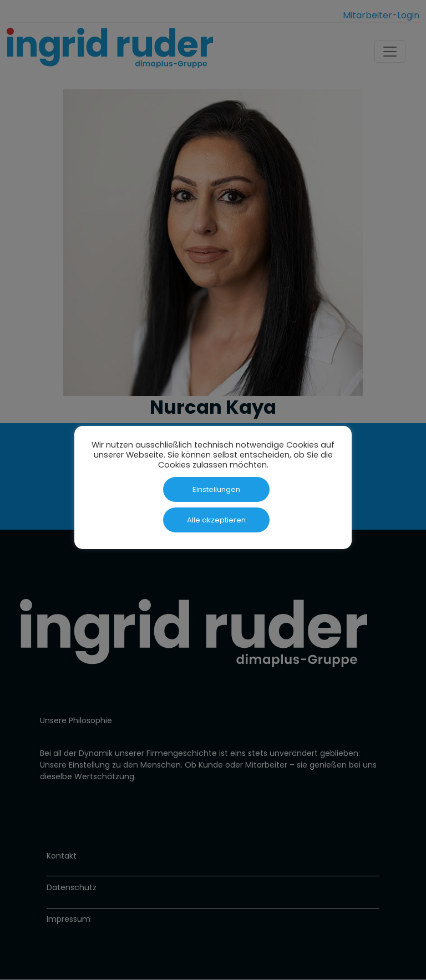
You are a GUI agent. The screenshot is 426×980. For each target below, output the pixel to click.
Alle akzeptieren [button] (216, 520)
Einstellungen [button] (216, 489)
